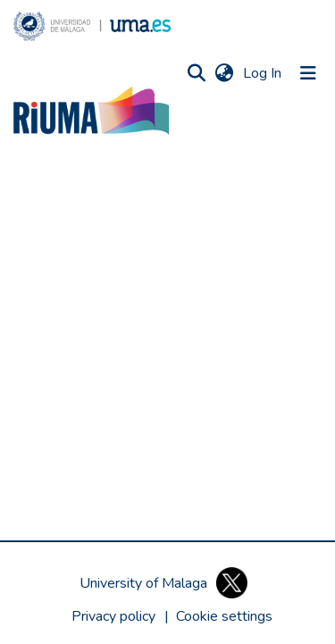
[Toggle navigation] (308, 73)
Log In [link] (263, 73)
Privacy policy (113, 616)
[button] (92, 26)
